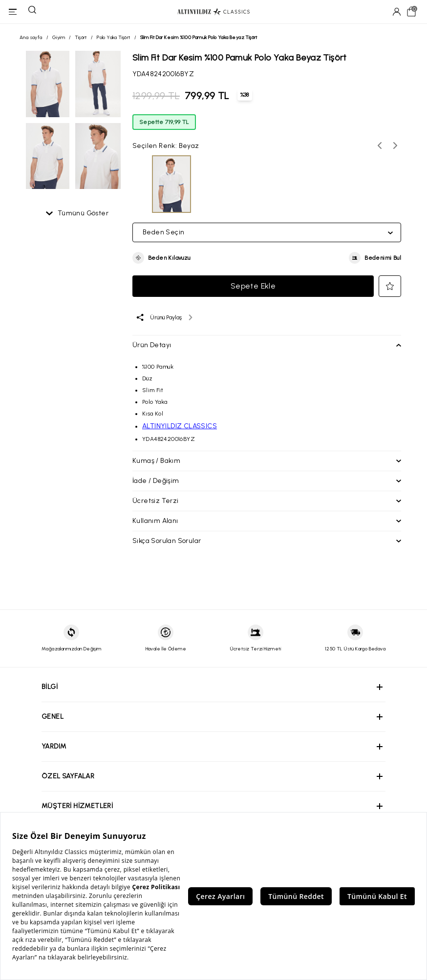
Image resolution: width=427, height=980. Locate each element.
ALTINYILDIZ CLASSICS (180, 426)
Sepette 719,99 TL (164, 122)
